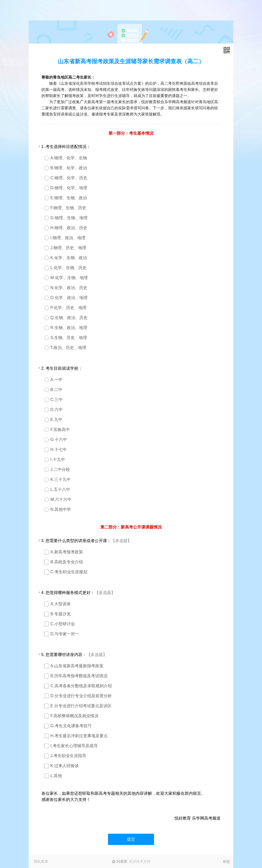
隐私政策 (41, 861)
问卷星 (122, 861)
